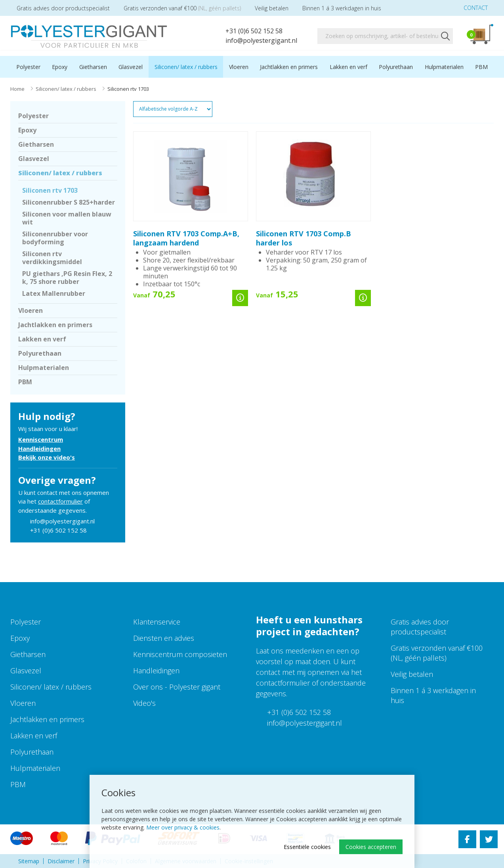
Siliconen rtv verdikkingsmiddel (52, 258)
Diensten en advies (164, 638)
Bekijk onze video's (47, 457)
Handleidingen (39, 448)
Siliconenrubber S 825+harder (69, 202)
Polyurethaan (396, 67)
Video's (144, 703)
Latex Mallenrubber (54, 293)
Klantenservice (157, 622)
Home (17, 89)
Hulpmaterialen (444, 67)
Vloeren (239, 67)
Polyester (28, 67)
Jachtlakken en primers (289, 67)
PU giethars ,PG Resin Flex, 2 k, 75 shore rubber (67, 278)
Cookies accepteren (371, 847)
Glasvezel (131, 67)
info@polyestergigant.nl (256, 40)
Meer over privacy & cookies (183, 827)
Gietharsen (93, 67)
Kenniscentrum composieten (180, 654)
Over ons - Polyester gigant (177, 687)
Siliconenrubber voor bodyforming (55, 238)
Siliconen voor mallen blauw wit (67, 218)
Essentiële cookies (307, 847)
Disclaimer (61, 861)
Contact (470, 8)
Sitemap (29, 861)
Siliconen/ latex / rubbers (186, 67)
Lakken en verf (348, 67)
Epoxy (60, 67)
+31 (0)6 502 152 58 (249, 31)
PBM (481, 67)
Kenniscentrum (41, 439)
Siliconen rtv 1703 (50, 190)
